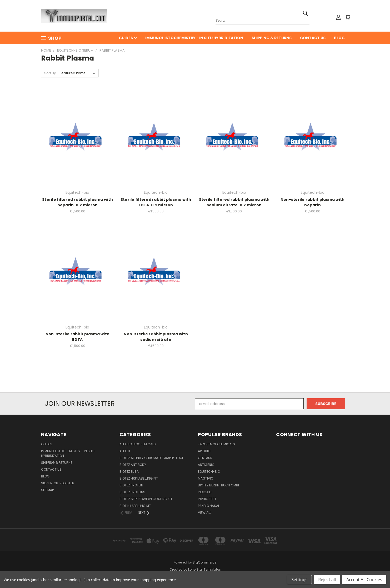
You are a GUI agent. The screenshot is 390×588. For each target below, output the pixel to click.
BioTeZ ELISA (129, 472)
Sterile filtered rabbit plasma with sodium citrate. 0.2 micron (234, 202)
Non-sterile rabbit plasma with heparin (313, 202)
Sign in (47, 483)
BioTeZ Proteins (132, 492)
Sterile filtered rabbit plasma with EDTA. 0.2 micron (156, 202)
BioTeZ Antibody (133, 465)
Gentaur (205, 458)
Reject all (327, 580)
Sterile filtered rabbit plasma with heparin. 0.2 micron (77, 202)
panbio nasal (209, 506)
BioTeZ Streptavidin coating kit (146, 499)
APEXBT (125, 451)
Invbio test (207, 499)
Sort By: (50, 73)
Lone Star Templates (204, 569)
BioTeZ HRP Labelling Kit (139, 478)
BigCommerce (204, 562)
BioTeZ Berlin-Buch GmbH (219, 485)
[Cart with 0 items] (348, 17)
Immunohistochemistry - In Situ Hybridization (194, 38)
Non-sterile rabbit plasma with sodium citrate (156, 337)
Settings (299, 580)
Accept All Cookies (364, 580)
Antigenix (206, 465)
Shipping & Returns (272, 38)
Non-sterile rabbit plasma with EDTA (78, 337)
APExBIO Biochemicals (138, 444)
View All (204, 513)
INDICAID (205, 492)
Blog (339, 38)
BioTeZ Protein (131, 485)
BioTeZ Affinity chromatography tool (151, 458)
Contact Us (313, 38)
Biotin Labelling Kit (135, 506)
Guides (128, 38)
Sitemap (47, 490)
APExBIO (204, 451)
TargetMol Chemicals (216, 444)
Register (67, 483)
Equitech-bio (209, 472)
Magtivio (206, 478)
